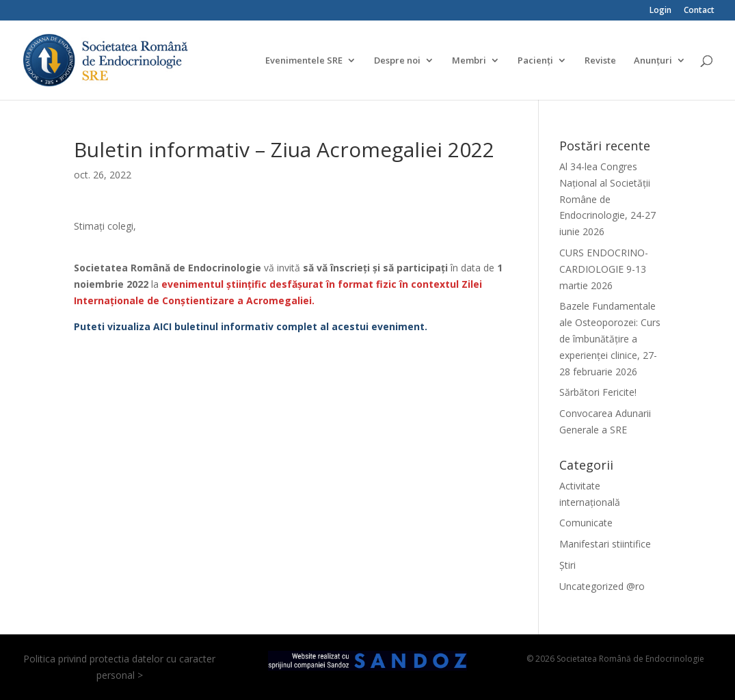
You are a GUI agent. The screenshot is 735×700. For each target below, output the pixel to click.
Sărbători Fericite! (598, 392)
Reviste (600, 61)
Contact (699, 11)
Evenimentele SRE (304, 61)
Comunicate (586, 523)
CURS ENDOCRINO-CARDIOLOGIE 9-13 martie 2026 (604, 269)
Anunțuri (653, 61)
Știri (567, 565)
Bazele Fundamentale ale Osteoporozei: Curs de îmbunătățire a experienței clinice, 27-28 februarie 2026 (610, 338)
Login (660, 11)
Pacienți (535, 61)
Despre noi (397, 61)
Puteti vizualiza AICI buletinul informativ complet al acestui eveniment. (251, 326)
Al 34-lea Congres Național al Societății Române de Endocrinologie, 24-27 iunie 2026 (607, 199)
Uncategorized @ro (602, 586)
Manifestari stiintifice (605, 544)
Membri (469, 61)
